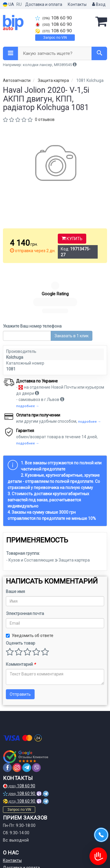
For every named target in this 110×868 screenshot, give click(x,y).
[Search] (99, 53)
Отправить (20, 648)
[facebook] (7, 722)
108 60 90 (54, 18)
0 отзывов (45, 119)
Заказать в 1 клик (72, 290)
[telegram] (27, 722)
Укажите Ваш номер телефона (32, 280)
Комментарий (21, 618)
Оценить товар (21, 597)
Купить (72, 239)
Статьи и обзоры (19, 851)
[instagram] (17, 722)
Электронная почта (25, 567)
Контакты (77, 4)
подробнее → (28, 360)
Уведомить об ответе (30, 589)
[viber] (36, 722)
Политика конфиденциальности (34, 844)
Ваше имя (15, 545)
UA (9, 5)
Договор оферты (19, 836)
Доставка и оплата (44, 4)
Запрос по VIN (55, 38)
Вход (99, 4)
